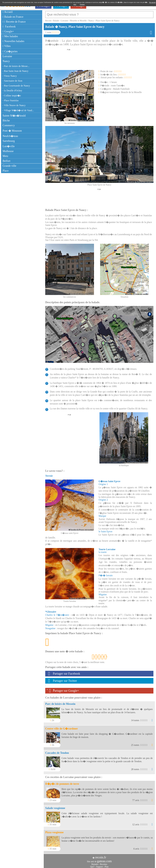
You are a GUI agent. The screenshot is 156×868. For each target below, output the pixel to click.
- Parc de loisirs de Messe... (16, 66)
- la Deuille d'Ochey (12, 91)
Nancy (6, 61)
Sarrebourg (9, 141)
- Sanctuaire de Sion (12, 81)
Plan (107, 865)
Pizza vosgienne (54, 831)
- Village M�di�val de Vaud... (18, 110)
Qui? (92, 865)
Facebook (9, 27)
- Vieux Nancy (10, 76)
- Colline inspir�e (12, 96)
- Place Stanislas (11, 100)
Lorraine (7, 56)
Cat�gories (10, 51)
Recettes (104, 863)
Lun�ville (9, 146)
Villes (7, 46)
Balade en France (13, 17)
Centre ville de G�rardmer (62, 727)
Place (6, 171)
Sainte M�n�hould (14, 116)
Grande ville (9, 166)
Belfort (6, 161)
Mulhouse (8, 151)
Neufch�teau (10, 136)
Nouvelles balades (13, 41)
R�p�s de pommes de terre (62, 782)
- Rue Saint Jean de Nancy (15, 71)
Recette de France (14, 22)
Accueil (8, 12)
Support (99, 865)
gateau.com (104, 860)
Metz (5, 156)
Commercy (9, 125)
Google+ (8, 31)
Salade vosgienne (55, 807)
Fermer (82, 4)
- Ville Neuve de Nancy (14, 105)
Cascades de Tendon (57, 751)
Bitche (6, 120)
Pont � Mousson (12, 131)
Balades (95, 863)
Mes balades (10, 36)
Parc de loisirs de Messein (60, 702)
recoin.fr (101, 856)
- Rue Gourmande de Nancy (16, 86)
